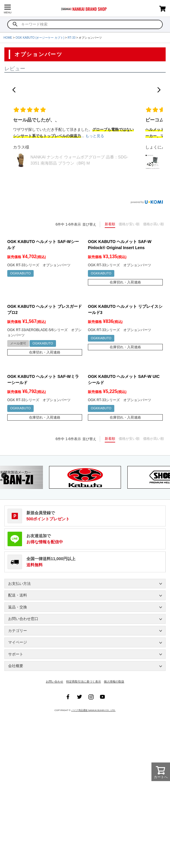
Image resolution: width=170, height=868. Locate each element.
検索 (15, 24)
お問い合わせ (55, 682)
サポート (16, 654)
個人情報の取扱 (114, 682)
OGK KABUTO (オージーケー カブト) (40, 38)
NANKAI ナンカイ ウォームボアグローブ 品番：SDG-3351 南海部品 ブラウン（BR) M (79, 160)
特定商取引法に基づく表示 (84, 682)
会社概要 (16, 666)
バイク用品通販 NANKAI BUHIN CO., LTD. (94, 710)
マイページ (18, 642)
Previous (4, 476)
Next (166, 476)
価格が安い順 (129, 224)
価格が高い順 (153, 224)
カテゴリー (18, 631)
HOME (8, 38)
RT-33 (72, 38)
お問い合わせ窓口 (23, 619)
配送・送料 (18, 595)
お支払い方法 (19, 584)
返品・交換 (18, 607)
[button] (14, 90)
